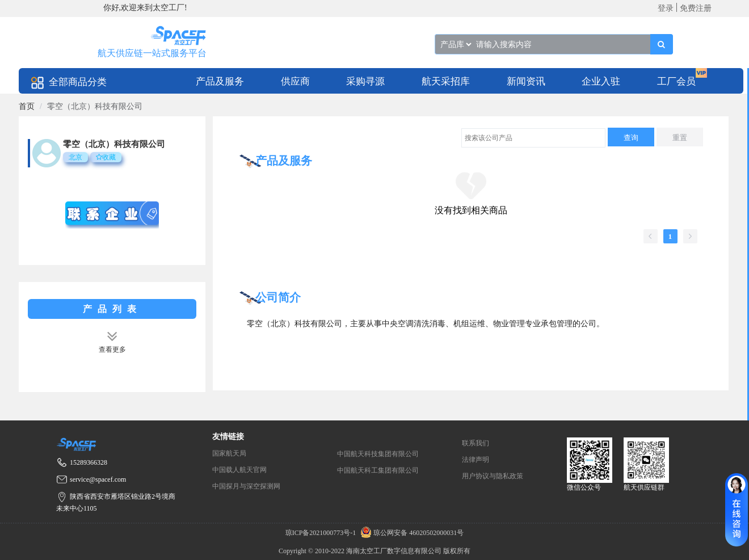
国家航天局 (229, 453)
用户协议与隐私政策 (493, 476)
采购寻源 (365, 81)
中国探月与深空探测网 (246, 486)
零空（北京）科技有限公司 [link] (95, 106)
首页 (27, 106)
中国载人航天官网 (239, 470)
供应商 (295, 81)
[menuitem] (220, 81)
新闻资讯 (526, 81)
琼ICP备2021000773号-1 (322, 533)
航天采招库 (446, 81)
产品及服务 (220, 81)
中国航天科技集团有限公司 (378, 454)
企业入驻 (601, 81)
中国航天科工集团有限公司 (378, 470)
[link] (27, 106)
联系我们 (476, 443)
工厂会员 (676, 81)
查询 (631, 138)
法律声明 (476, 460)
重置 (680, 138)
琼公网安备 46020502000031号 (411, 533)
